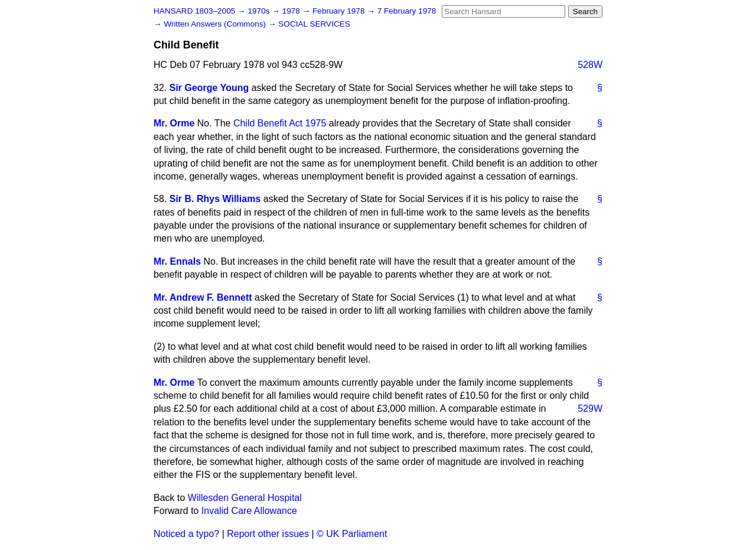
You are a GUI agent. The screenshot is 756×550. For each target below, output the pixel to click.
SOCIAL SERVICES (314, 24)
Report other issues (268, 534)
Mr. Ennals (177, 261)
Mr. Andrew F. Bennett (203, 297)
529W (590, 409)
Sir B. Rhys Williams (215, 199)
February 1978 (340, 11)
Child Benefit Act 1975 (280, 123)
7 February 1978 (407, 11)
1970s (260, 11)
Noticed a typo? (186, 534)
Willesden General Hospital (245, 498)
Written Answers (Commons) (216, 24)
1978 (292, 11)
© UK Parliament (352, 534)
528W (590, 65)
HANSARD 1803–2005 (194, 11)
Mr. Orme (174, 123)
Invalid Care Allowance (249, 511)
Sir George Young (209, 88)
